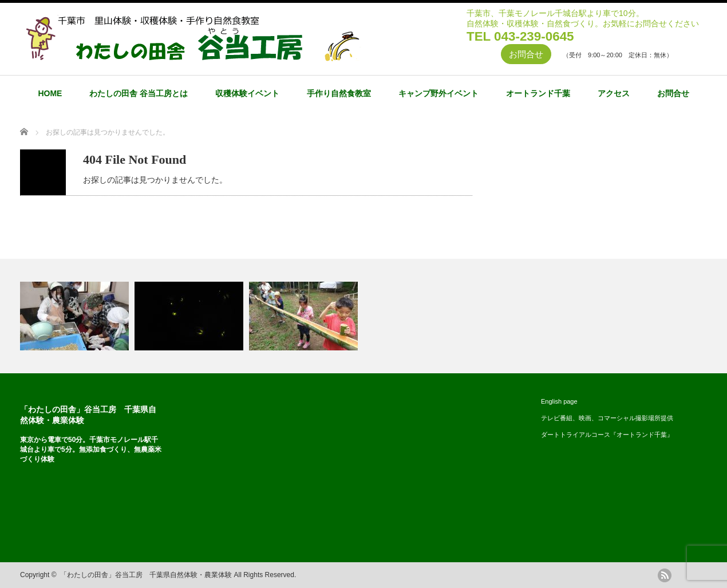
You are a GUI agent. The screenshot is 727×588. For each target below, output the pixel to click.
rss (665, 575)
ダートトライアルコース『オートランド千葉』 (607, 435)
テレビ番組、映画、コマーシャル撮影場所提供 (607, 418)
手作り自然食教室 (339, 93)
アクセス (614, 93)
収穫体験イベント (247, 93)
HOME (50, 93)
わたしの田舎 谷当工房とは (139, 93)
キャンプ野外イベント (438, 93)
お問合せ (526, 54)
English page (559, 401)
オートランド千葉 (538, 93)
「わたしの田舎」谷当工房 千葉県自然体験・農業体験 (146, 575)
